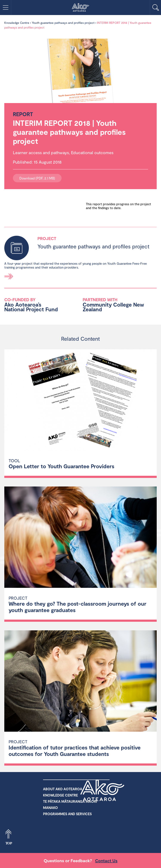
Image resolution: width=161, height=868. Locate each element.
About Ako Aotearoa (63, 789)
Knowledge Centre (17, 23)
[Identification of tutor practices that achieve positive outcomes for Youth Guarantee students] (80, 682)
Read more (9, 276)
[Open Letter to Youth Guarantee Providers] (80, 401)
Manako (50, 808)
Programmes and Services (67, 814)
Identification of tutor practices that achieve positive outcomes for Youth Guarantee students (75, 751)
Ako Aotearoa (103, 790)
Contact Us (106, 860)
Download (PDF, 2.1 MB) (37, 178)
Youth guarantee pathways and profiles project (63, 23)
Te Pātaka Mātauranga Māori (70, 801)
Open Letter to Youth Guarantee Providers (61, 466)
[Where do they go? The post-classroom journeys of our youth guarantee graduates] (80, 538)
